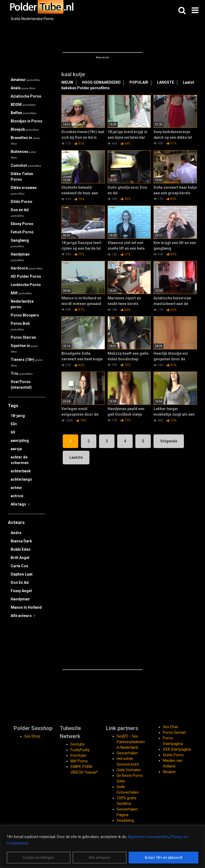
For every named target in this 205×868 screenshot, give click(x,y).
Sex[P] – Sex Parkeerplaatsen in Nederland (131, 742)
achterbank (21, 471)
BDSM (23, 105)
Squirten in (24, 348)
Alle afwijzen (100, 858)
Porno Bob (20, 326)
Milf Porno (79, 761)
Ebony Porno (22, 224)
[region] (102, 847)
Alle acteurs (23, 616)
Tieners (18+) (27, 362)
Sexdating (125, 820)
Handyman (20, 257)
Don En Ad (20, 582)
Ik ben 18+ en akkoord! (164, 858)
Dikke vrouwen (24, 190)
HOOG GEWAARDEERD (101, 82)
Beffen (23, 113)
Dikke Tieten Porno (22, 177)
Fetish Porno (22, 232)
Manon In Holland (26, 607)
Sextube (78, 744)
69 (13, 432)
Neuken (169, 772)
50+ (14, 424)
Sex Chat (170, 727)
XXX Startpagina (177, 749)
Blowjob (25, 129)
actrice (17, 496)
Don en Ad (20, 213)
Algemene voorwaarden (148, 837)
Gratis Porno (173, 755)
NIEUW (67, 82)
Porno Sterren (23, 337)
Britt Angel (20, 558)
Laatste (76, 457)
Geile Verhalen (129, 770)
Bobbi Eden (21, 549)
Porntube (78, 755)
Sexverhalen (127, 753)
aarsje (16, 449)
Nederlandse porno (22, 304)
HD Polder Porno (26, 276)
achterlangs (21, 479)
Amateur (25, 80)
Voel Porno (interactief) (21, 385)
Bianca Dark (21, 541)
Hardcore (26, 268)
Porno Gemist (174, 732)
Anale (23, 88)
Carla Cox (19, 566)
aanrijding (20, 441)
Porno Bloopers (25, 315)
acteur (16, 488)
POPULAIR (139, 82)
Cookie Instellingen (38, 858)
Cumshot (26, 165)
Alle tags (20, 504)
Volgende (169, 441)
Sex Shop (32, 736)
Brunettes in (25, 140)
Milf (21, 293)
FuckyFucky (80, 750)
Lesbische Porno (26, 285)
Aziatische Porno (26, 96)
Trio (21, 373)
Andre (16, 533)
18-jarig (18, 416)
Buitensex (23, 154)
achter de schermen (20, 460)
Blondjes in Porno (27, 121)
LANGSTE (165, 82)
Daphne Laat (22, 574)
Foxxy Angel (21, 591)
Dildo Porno (21, 202)
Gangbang (20, 243)
